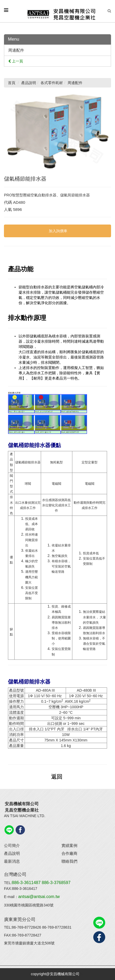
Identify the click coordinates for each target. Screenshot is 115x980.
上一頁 (16, 61)
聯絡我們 (69, 861)
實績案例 (69, 845)
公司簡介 (12, 845)
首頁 (12, 83)
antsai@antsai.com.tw (39, 897)
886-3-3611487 (27, 883)
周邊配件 (16, 50)
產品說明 (12, 853)
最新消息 (12, 861)
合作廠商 (69, 853)
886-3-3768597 (56, 883)
